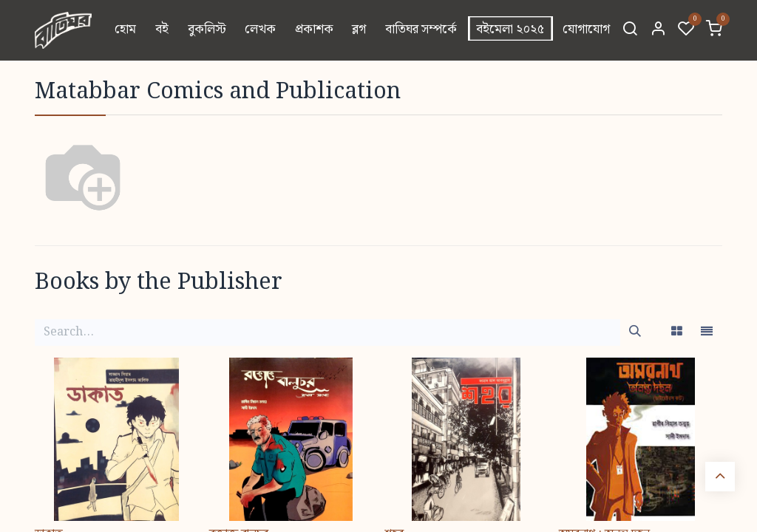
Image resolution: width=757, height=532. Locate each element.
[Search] (630, 30)
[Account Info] (658, 30)
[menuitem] (126, 30)
